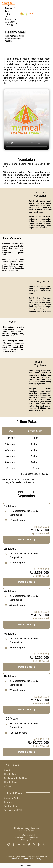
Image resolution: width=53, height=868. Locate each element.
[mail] (24, 844)
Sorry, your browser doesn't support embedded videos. (27, 120)
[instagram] (9, 844)
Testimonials (10, 806)
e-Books (8, 786)
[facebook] (14, 844)
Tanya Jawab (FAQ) (13, 810)
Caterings (9, 770)
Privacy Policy (35, 859)
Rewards (8, 802)
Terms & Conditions (20, 859)
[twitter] (34, 844)
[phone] (44, 844)
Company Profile (12, 798)
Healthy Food (11, 774)
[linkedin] (39, 844)
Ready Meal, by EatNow (15, 778)
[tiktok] (29, 844)
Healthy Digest (11, 782)
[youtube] (19, 844)
